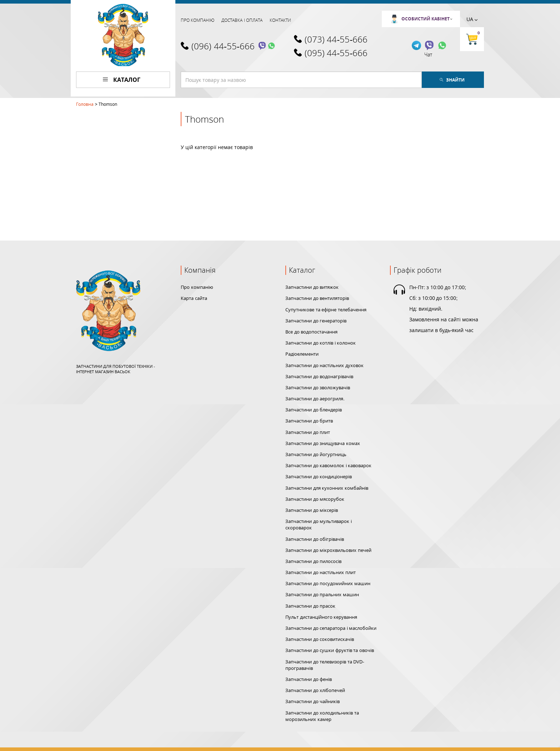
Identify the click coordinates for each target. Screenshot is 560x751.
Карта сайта (194, 298)
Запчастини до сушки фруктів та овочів (330, 650)
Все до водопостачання (311, 332)
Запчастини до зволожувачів (318, 387)
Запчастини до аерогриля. (315, 399)
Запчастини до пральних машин (322, 594)
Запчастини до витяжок (312, 287)
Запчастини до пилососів (313, 561)
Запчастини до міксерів (312, 510)
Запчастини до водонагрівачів (319, 376)
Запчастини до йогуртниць (316, 454)
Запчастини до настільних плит (321, 572)
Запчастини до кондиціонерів (319, 476)
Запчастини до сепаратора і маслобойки (331, 628)
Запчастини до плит (308, 432)
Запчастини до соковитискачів (320, 639)
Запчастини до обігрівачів (315, 539)
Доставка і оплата (242, 20)
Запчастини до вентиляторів (317, 298)
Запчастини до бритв (309, 421)
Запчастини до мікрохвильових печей (328, 550)
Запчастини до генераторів (316, 321)
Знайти (452, 80)
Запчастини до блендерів (314, 410)
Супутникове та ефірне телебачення (326, 310)
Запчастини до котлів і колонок (321, 343)
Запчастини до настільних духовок (324, 365)
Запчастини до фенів (309, 679)
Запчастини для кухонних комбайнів (327, 488)
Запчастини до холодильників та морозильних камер (322, 716)
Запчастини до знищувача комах (323, 443)
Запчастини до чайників (312, 701)
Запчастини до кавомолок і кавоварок (328, 465)
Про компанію (197, 20)
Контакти (280, 20)
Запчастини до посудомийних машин (328, 583)
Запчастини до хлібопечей (315, 690)
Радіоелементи (302, 354)
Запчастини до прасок (310, 606)
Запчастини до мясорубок (315, 499)
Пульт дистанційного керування (321, 617)
